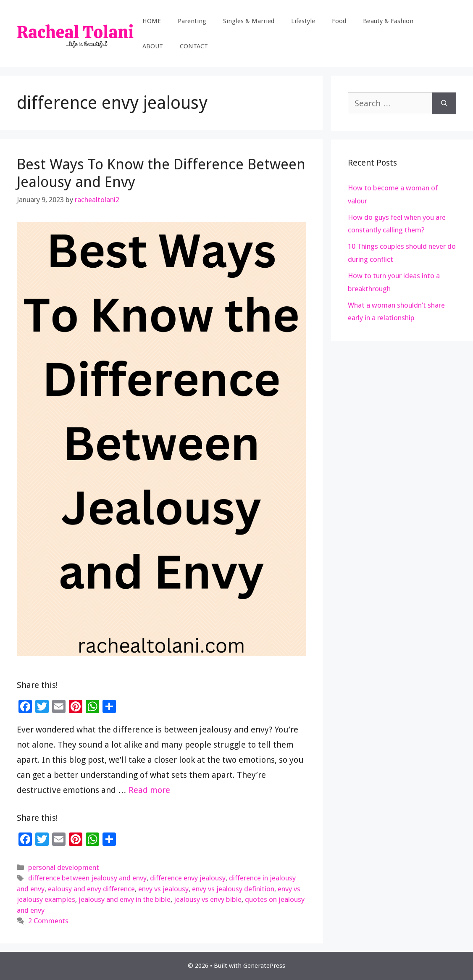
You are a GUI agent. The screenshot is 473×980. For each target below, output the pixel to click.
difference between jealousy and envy (87, 878)
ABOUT (153, 46)
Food (339, 21)
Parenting (192, 21)
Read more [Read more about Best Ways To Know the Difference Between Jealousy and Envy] (149, 790)
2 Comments (48, 921)
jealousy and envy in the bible (125, 899)
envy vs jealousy (163, 889)
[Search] (444, 103)
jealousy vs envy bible (208, 899)
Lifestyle (303, 21)
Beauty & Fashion (388, 21)
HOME (152, 21)
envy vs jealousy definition (233, 889)
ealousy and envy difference (91, 889)
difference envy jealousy (188, 878)
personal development (64, 867)
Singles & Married (249, 21)
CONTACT (194, 46)
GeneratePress (264, 966)
